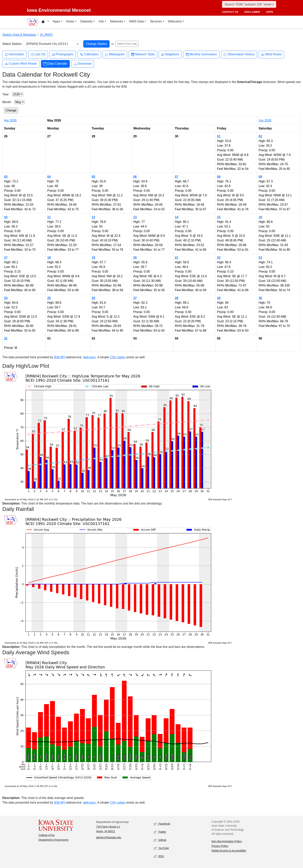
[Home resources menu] (45, 22)
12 (94, 217)
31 (6, 338)
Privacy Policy (220, 846)
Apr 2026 (10, 120)
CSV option (118, 357)
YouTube (161, 848)
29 (219, 298)
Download (83, 64)
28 (177, 298)
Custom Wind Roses (21, 64)
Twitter (160, 832)
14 (177, 217)
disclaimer (252, 12)
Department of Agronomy (54, 840)
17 (6, 258)
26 (94, 298)
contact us (230, 12)
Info (101, 21)
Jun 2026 (265, 120)
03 (6, 177)
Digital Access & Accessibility (229, 851)
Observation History (239, 54)
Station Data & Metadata (19, 35)
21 (177, 258)
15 (219, 217)
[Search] (249, 4)
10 (6, 217)
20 (135, 258)
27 (135, 298)
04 (49, 177)
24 (6, 298)
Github (160, 840)
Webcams (175, 21)
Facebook (162, 824)
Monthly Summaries (201, 54)
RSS (159, 856)
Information (14, 54)
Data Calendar (55, 64)
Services (156, 21)
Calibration (89, 54)
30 (260, 298)
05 (94, 177)
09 (260, 177)
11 (49, 217)
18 (49, 258)
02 (260, 136)
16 (260, 217)
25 (49, 298)
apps (270, 12)
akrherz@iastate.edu (109, 837)
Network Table (143, 54)
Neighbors (170, 54)
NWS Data (136, 21)
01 (219, 136)
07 (177, 177)
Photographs (63, 54)
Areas (70, 21)
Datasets (86, 21)
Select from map (127, 44)
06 (135, 177)
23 (260, 258)
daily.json (89, 357)
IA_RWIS (46, 35)
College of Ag (46, 835)
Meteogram (115, 54)
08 (219, 177)
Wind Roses (271, 54)
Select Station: (12, 44)
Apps (56, 21)
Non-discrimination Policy (227, 841)
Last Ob (38, 54)
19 (94, 258)
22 (219, 258)
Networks (117, 21)
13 (135, 217)
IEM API (60, 357)
